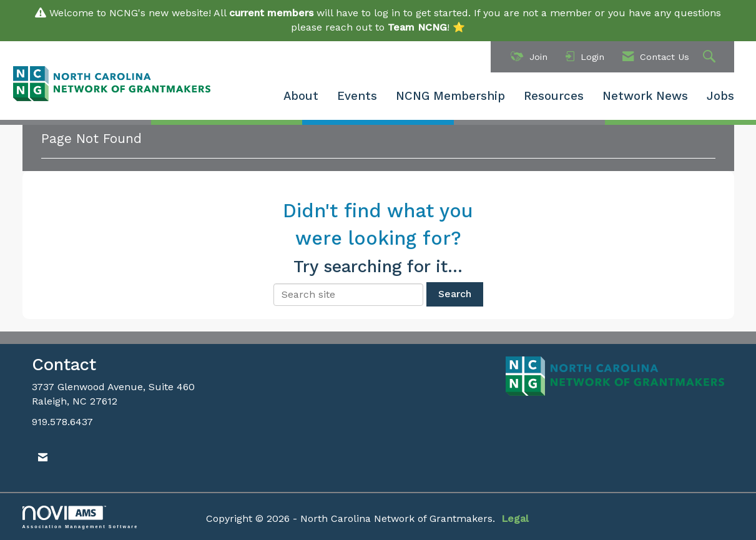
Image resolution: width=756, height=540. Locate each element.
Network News (645, 96)
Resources (554, 96)
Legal (515, 518)
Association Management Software (81, 517)
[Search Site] (711, 57)
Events (357, 96)
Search (455, 294)
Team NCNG (417, 27)
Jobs (720, 96)
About (301, 96)
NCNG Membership (450, 96)
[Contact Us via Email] (43, 458)
